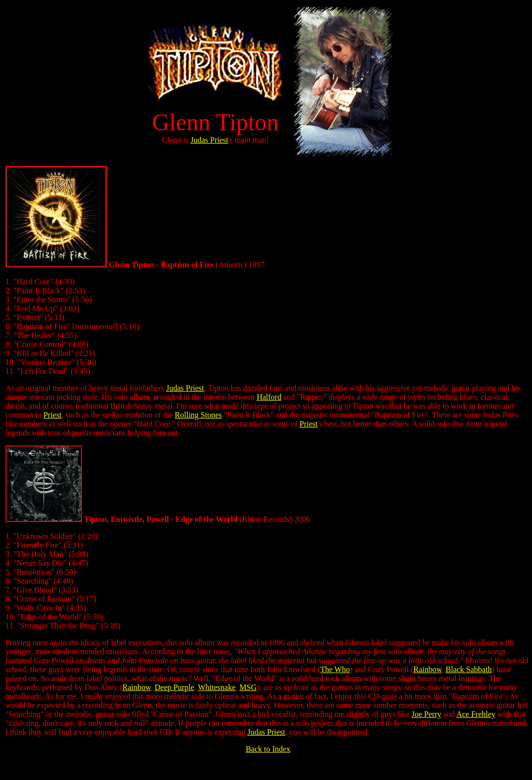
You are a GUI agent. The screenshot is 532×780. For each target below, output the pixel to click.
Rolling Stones (198, 415)
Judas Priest (209, 140)
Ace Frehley (476, 714)
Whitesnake (217, 687)
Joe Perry (426, 714)
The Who (335, 669)
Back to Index (268, 749)
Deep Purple (174, 687)
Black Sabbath (469, 669)
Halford (269, 397)
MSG (248, 687)
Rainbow (427, 669)
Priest (52, 415)
